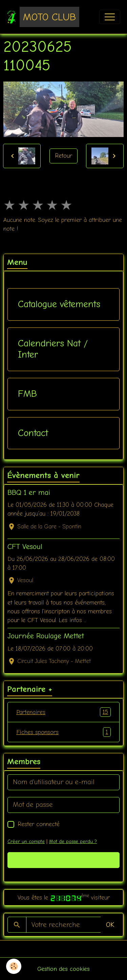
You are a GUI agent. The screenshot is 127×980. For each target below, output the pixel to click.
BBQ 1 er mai (29, 493)
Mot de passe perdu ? (73, 841)
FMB (27, 394)
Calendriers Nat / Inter (53, 349)
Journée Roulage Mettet (46, 636)
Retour (63, 156)
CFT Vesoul (25, 547)
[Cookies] (14, 966)
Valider (63, 860)
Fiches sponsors (63, 732)
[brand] (43, 17)
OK (110, 925)
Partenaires (63, 712)
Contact (33, 433)
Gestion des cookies (63, 969)
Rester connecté (39, 824)
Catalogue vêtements (59, 304)
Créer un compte (26, 841)
